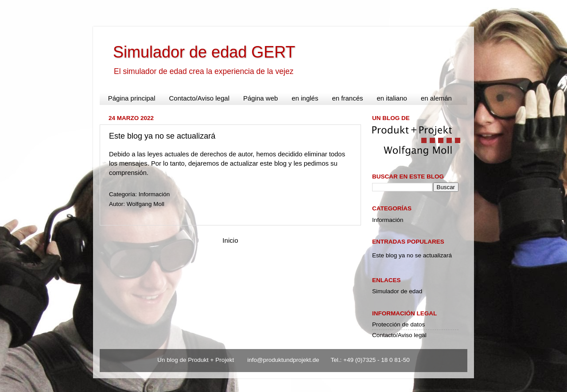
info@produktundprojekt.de (284, 360)
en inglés (305, 98)
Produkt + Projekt (212, 360)
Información (154, 194)
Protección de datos (398, 324)
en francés (347, 98)
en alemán (436, 98)
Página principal (132, 98)
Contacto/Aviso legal (199, 98)
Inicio (230, 240)
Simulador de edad (397, 291)
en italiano (392, 98)
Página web (260, 98)
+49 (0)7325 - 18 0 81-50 (377, 360)
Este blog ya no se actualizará (162, 136)
